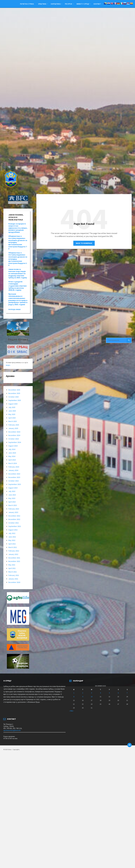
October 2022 (14, 523)
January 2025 (13, 428)
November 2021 (14, 561)
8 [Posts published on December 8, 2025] (74, 697)
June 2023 (12, 495)
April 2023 (12, 502)
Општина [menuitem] (42, 4)
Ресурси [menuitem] (69, 4)
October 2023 (14, 481)
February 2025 (14, 425)
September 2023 (15, 484)
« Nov (71, 711)
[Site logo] (11, 189)
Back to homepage (84, 243)
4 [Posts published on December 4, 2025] (100, 693)
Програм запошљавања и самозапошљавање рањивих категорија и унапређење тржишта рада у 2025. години (18, 299)
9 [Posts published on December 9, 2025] (83, 697)
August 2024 (13, 446)
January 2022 (13, 554)
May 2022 (12, 540)
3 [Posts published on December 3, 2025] (92, 693)
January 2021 (13, 579)
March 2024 (13, 463)
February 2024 (14, 467)
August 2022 (13, 530)
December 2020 (14, 582)
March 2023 (13, 505)
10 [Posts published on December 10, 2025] (92, 697)
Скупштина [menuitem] (56, 4)
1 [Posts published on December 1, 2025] (74, 693)
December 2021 (14, 558)
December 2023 (14, 474)
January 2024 (13, 470)
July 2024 (12, 449)
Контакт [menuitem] (97, 4)
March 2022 (13, 547)
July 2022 (12, 533)
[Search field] (119, 340)
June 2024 (12, 453)
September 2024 (15, 442)
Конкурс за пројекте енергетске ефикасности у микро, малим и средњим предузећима (18, 228)
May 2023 (12, 498)
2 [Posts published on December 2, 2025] (83, 693)
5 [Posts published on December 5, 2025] (109, 693)
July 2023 (12, 491)
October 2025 (14, 397)
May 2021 (12, 565)
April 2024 (12, 460)
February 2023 (14, 509)
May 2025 (12, 414)
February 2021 (14, 575)
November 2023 (14, 477)
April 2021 (12, 568)
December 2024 (14, 432)
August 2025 (13, 404)
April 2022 (12, 544)
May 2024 (12, 456)
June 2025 (12, 411)
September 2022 (15, 526)
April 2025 (12, 418)
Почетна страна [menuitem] (27, 4)
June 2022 (12, 537)
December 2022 (14, 516)
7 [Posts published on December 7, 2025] (127, 693)
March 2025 (13, 421)
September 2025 (15, 400)
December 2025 (14, 390)
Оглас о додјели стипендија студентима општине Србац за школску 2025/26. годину (18, 286)
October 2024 (14, 439)
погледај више (15, 309)
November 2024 (14, 435)
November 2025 (14, 393)
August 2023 (13, 488)
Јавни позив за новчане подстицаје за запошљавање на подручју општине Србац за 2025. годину (18, 273)
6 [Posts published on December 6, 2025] (118, 693)
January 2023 (13, 512)
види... (8, 365)
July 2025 (12, 407)
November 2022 (14, 519)
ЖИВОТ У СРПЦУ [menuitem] (83, 4)
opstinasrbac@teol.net (12, 730)
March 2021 (13, 572)
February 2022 (14, 551)
